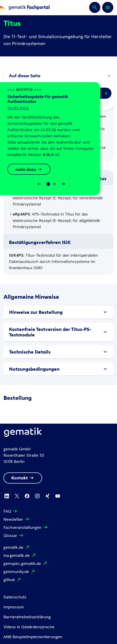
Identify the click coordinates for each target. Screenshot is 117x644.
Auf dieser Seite (59, 76)
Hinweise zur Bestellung (58, 312)
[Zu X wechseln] (17, 496)
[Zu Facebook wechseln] (27, 496)
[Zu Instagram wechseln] (37, 496)
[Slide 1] (54, 184)
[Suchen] (95, 8)
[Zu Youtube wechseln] (58, 496)
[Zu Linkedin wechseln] (7, 496)
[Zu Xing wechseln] (47, 496)
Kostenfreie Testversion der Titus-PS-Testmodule (58, 332)
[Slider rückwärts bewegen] (39, 184)
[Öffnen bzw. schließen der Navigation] (108, 7)
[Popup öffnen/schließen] (106, 93)
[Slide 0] (48, 184)
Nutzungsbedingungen (58, 369)
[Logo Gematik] (23, 433)
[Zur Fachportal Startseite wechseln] (25, 8)
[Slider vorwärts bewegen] (63, 184)
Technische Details (58, 352)
